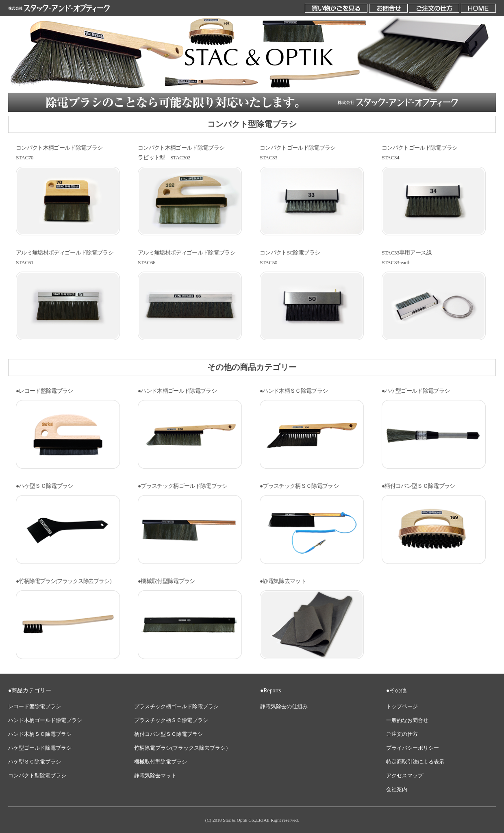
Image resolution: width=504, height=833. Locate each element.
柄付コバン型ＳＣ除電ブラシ (168, 734)
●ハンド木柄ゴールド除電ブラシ (177, 391)
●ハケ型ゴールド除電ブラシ (416, 391)
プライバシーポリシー (413, 748)
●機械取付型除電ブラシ (166, 581)
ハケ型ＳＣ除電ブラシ (35, 762)
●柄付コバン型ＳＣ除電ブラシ (418, 486)
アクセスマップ (405, 776)
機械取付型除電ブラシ (161, 762)
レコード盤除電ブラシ (35, 707)
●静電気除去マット (283, 581)
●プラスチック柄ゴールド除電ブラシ (183, 486)
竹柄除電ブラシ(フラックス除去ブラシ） (182, 748)
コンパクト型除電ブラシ (37, 776)
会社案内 (397, 790)
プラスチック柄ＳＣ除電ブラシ (171, 720)
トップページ (402, 707)
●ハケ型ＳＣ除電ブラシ (45, 486)
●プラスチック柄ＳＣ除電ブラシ (299, 486)
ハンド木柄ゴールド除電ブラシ (45, 720)
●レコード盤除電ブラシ (45, 391)
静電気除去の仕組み (284, 707)
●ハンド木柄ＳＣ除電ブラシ (294, 391)
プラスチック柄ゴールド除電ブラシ (176, 707)
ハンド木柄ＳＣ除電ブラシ (40, 734)
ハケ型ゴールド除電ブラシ (40, 748)
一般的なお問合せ (407, 720)
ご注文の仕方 (402, 734)
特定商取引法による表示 (415, 762)
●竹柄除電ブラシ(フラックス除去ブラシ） (65, 581)
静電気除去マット (155, 776)
